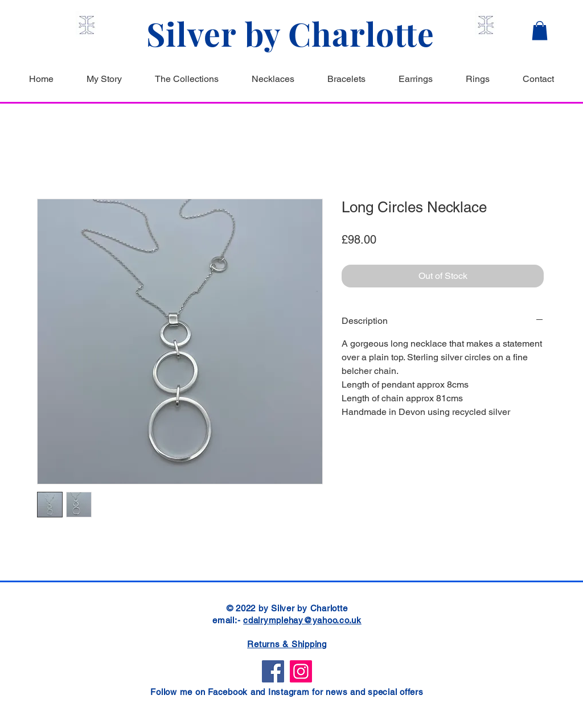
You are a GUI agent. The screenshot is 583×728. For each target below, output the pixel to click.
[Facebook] (273, 671)
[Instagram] (301, 671)
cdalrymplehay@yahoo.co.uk (302, 620)
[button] (540, 30)
